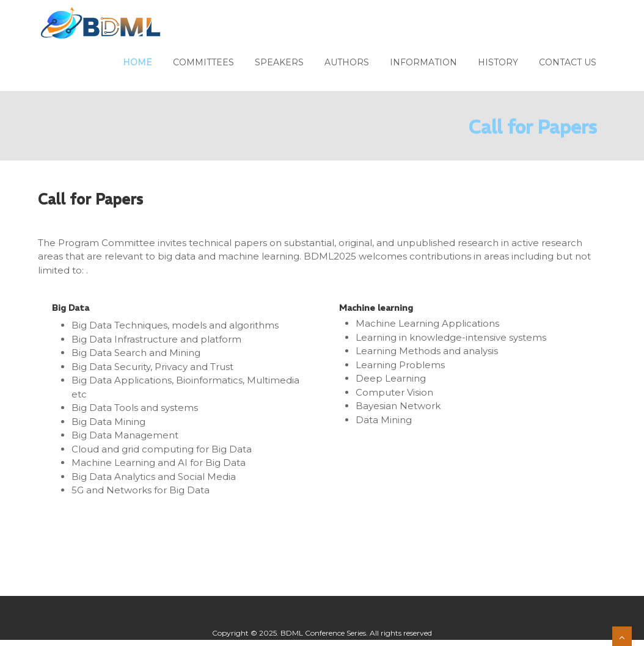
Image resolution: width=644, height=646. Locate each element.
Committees (203, 62)
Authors (347, 62)
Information (423, 62)
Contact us (568, 62)
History (498, 62)
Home (137, 62)
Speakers (279, 62)
